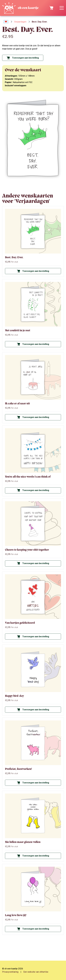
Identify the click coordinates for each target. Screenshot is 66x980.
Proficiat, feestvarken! (18, 769)
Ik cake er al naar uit (17, 403)
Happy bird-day (14, 696)
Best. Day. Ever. (14, 257)
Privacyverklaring (10, 972)
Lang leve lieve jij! (16, 915)
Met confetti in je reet (18, 330)
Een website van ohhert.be (36, 972)
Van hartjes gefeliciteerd (20, 623)
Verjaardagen (20, 22)
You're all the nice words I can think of (28, 477)
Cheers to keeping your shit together (27, 550)
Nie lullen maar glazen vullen (23, 842)
